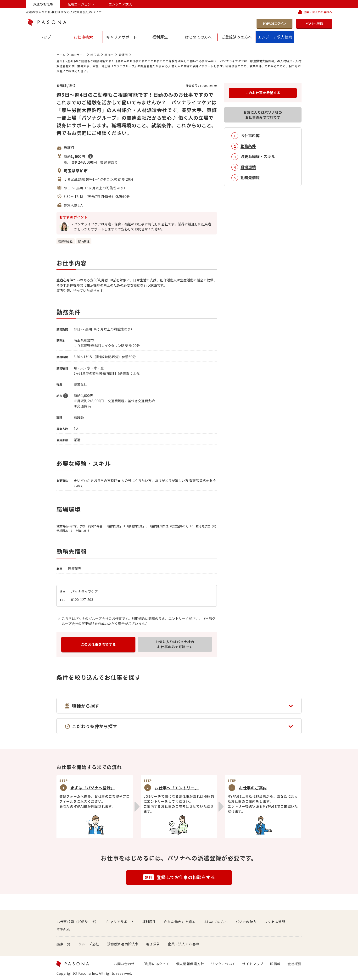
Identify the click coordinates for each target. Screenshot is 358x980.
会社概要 (294, 964)
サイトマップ (253, 964)
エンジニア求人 (120, 4)
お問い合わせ (124, 964)
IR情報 (275, 964)
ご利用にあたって (155, 964)
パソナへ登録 (314, 23)
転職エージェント (81, 4)
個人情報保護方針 (190, 964)
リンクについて (223, 964)
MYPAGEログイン (274, 23)
